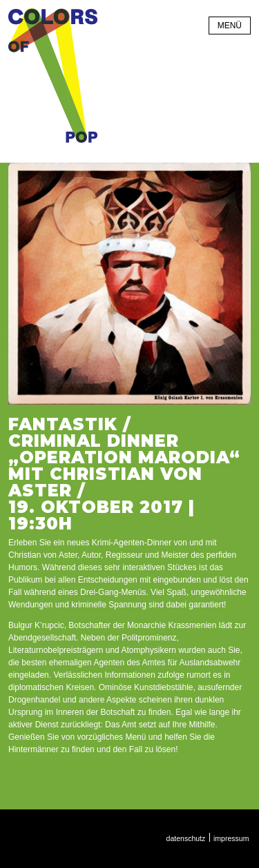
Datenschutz (186, 838)
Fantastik (63, 424)
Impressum (231, 838)
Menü (230, 26)
